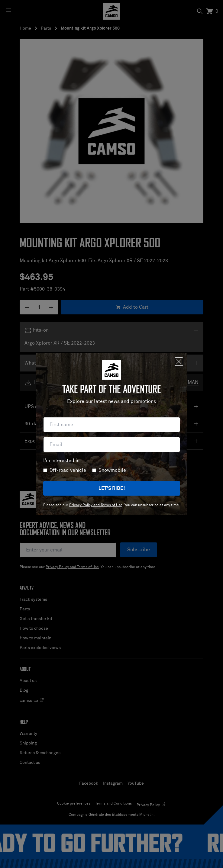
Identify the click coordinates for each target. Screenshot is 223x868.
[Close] (179, 362)
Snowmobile (112, 470)
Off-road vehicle (68, 470)
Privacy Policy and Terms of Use (96, 505)
